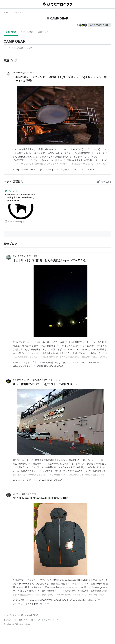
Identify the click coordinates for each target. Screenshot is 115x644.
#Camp (16, 170)
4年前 (34, 494)
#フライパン (52, 170)
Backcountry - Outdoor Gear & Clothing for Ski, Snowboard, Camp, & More (20, 198)
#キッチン (64, 170)
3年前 (32, 73)
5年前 (35, 256)
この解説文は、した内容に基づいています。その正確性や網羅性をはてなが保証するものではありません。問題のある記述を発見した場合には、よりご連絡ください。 (18, 49)
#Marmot (35, 600)
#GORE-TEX (46, 600)
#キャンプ (76, 170)
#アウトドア (32, 604)
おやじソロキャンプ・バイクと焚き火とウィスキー (33, 380)
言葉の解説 (11, 32)
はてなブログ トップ (13, 12)
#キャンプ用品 (47, 362)
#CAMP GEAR (28, 170)
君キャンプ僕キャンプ (22, 256)
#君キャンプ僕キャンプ (24, 366)
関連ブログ (43, 32)
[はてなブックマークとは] (22, 182)
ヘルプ (27, 620)
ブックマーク (11, 191)
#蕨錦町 (58, 480)
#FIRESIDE (93, 362)
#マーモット (19, 604)
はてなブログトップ (50, 620)
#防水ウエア (94, 600)
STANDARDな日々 (20, 73)
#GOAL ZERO (79, 362)
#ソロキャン (88, 170)
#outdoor (83, 600)
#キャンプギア (31, 362)
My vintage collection (21, 494)
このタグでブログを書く (100, 25)
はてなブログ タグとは (13, 620)
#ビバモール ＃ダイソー (25, 480)
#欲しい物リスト (63, 362)
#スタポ (41, 170)
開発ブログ (35, 620)
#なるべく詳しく (21, 600)
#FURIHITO (42, 366)
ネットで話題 (27, 32)
